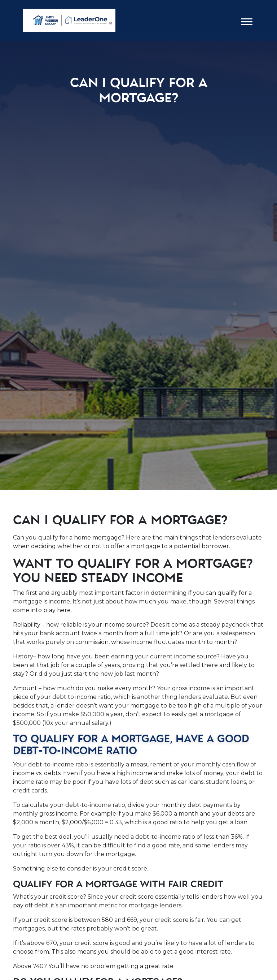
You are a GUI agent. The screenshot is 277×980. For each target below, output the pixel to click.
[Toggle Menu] (247, 22)
